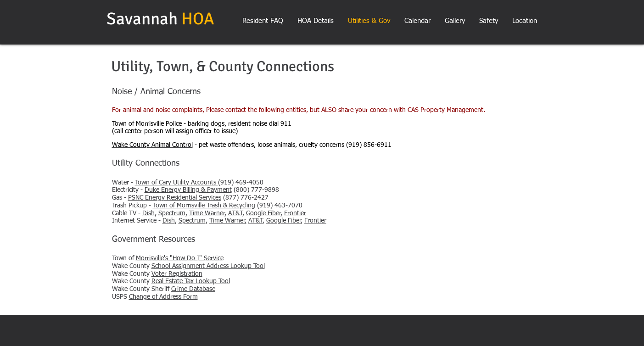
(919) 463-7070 (228, 206)
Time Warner (207, 213)
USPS (155, 297)
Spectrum (172, 213)
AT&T (235, 213)
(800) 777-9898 (212, 190)
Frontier (295, 213)
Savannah (144, 19)
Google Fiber (263, 213)
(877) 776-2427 (198, 198)
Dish (148, 213)
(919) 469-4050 (199, 183)
